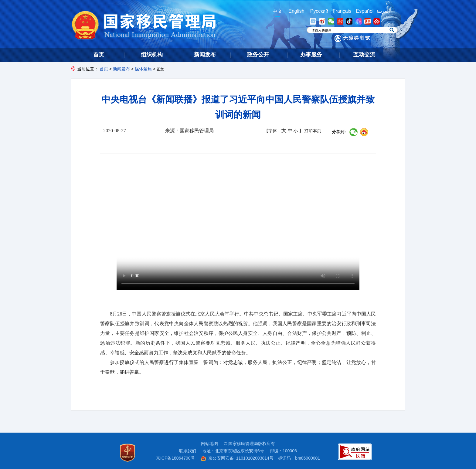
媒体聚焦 (143, 69)
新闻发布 (121, 69)
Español (365, 11)
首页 (104, 69)
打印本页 (313, 131)
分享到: (339, 132)
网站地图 (209, 444)
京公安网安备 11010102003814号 (237, 458)
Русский (319, 11)
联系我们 (188, 451)
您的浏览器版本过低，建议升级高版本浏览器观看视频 (238, 230)
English (296, 11)
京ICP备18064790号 (175, 458)
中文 (277, 11)
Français (342, 11)
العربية (383, 11)
